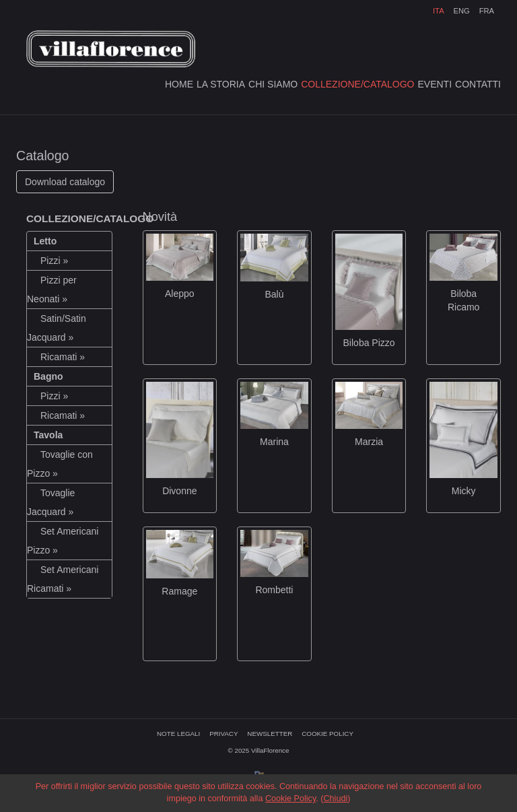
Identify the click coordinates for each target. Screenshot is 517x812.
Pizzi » (54, 261)
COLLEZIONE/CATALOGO (357, 84)
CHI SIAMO (273, 84)
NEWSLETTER (270, 734)
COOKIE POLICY (328, 734)
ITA (439, 11)
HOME (179, 84)
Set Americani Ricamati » (63, 579)
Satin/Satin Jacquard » (57, 328)
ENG (461, 11)
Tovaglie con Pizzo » (60, 464)
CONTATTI (478, 84)
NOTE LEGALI (178, 734)
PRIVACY (223, 734)
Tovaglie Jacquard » (51, 502)
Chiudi (335, 799)
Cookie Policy (290, 799)
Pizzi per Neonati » (52, 290)
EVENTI (435, 84)
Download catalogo (65, 182)
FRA (487, 11)
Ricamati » (63, 357)
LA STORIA (221, 84)
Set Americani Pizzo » (63, 541)
